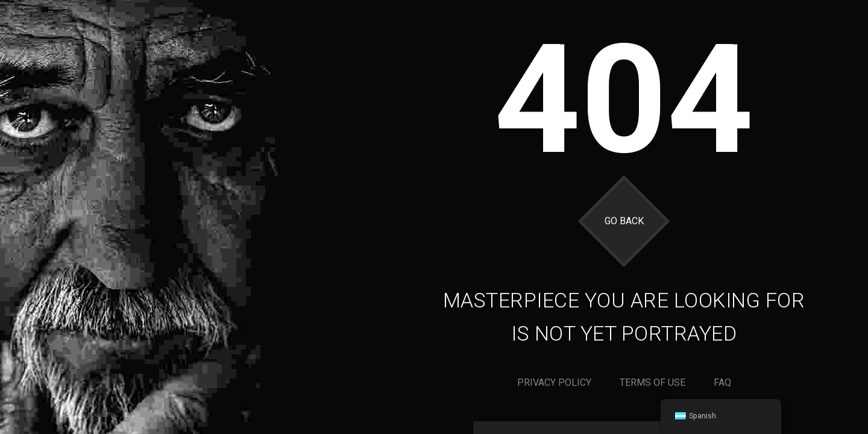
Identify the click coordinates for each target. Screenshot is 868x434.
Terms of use (653, 382)
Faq (722, 382)
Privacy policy (554, 382)
